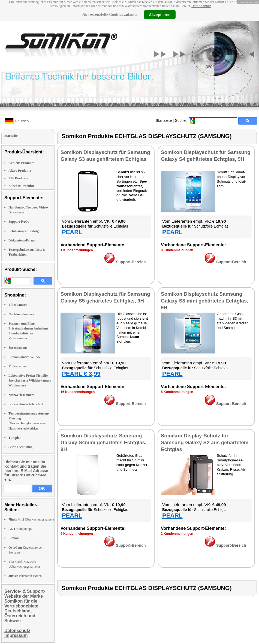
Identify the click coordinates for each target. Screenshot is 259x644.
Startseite (164, 120)
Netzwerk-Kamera (21, 395)
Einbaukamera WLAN (24, 357)
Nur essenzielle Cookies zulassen (110, 14)
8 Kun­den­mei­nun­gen (177, 250)
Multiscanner (18, 366)
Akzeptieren (160, 14)
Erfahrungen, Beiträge (24, 231)
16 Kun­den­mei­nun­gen (78, 392)
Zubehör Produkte (21, 186)
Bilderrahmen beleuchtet (26, 404)
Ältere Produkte (20, 171)
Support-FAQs (19, 222)
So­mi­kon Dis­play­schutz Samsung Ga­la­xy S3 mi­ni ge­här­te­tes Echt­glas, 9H (204, 301)
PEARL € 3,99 (81, 374)
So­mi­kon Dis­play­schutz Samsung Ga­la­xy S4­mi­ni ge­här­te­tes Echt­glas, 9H (103, 442)
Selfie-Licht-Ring (20, 447)
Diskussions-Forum (22, 240)
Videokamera (18, 305)
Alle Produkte (18, 178)
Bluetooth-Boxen (25, 576)
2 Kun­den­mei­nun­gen (177, 534)
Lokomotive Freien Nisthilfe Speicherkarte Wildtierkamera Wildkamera (30, 380)
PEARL (72, 232)
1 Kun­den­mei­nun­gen (77, 250)
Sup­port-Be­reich (125, 262)
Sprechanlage (18, 347)
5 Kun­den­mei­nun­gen (177, 392)
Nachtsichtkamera (21, 314)
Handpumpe (20, 529)
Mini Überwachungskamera (31, 519)
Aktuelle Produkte (21, 163)
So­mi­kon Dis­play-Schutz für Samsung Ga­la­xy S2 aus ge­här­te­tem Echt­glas (205, 442)
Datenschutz (201, 6)
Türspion (15, 438)
